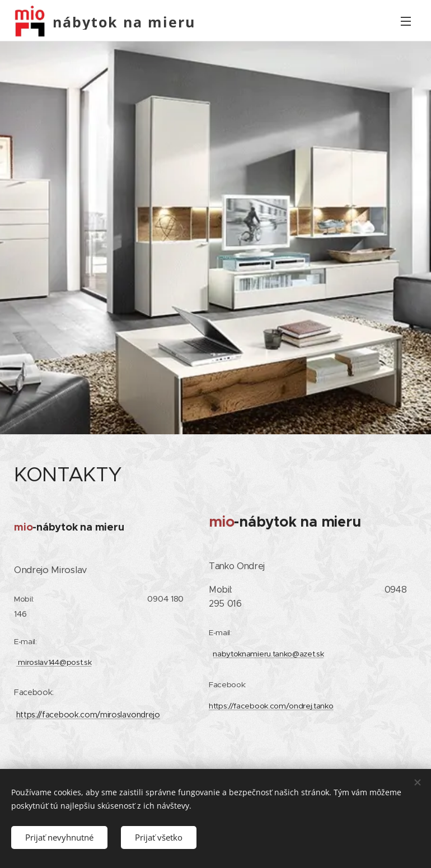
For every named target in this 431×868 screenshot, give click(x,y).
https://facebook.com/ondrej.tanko (271, 705)
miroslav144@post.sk (54, 662)
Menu (406, 21)
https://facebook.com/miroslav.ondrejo (88, 714)
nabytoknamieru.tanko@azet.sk (268, 653)
